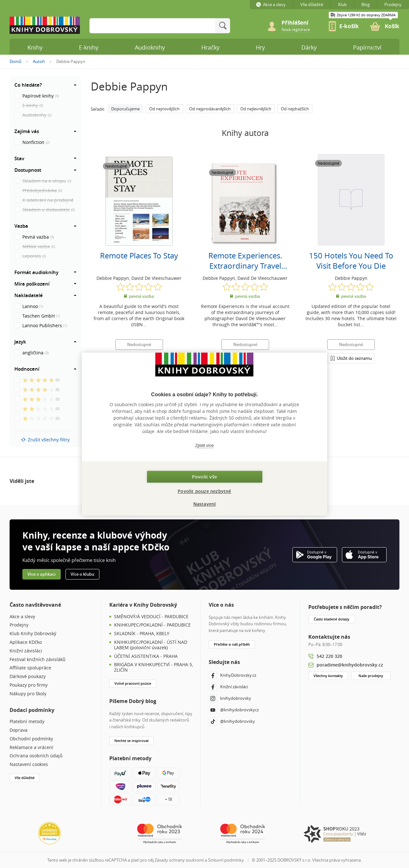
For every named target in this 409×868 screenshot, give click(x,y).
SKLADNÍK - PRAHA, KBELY (142, 634)
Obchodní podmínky (31, 739)
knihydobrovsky (230, 698)
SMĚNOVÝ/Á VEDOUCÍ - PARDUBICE (151, 617)
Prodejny (19, 625)
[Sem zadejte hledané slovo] (152, 26)
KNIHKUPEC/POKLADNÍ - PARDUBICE (152, 625)
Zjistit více (204, 445)
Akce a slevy (22, 617)
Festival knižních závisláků (38, 660)
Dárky (309, 47)
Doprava (19, 730)
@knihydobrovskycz (234, 710)
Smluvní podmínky (226, 860)
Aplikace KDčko (26, 642)
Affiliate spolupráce (30, 668)
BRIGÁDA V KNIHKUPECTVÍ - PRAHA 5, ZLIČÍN (154, 667)
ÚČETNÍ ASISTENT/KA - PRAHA (146, 656)
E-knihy (89, 47)
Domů (15, 61)
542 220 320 (329, 656)
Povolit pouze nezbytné (204, 491)
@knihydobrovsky (232, 722)
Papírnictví (367, 47)
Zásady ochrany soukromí (179, 860)
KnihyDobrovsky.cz (232, 675)
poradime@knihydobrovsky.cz (350, 665)
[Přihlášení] (351, 358)
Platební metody (27, 722)
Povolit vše (204, 477)
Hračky (210, 47)
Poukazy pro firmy (29, 685)
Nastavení (205, 504)
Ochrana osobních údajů (36, 756)
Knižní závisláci (26, 651)
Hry (260, 47)
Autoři (39, 61)
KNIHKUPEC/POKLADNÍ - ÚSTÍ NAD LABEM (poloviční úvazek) (151, 645)
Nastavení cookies (29, 765)
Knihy (35, 47)
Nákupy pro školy (28, 694)
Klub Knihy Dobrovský (33, 634)
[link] (296, 29)
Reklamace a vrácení (31, 748)
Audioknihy (150, 47)
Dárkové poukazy (28, 677)
